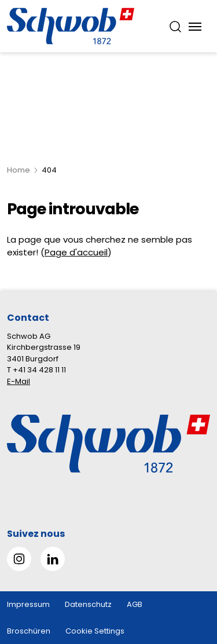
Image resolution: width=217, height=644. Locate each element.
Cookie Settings (95, 631)
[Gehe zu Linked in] (53, 559)
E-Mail (19, 381)
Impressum (28, 604)
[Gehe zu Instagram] (19, 559)
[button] (189, 571)
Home (19, 170)
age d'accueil (79, 252)
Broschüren (29, 631)
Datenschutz (88, 604)
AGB (135, 604)
